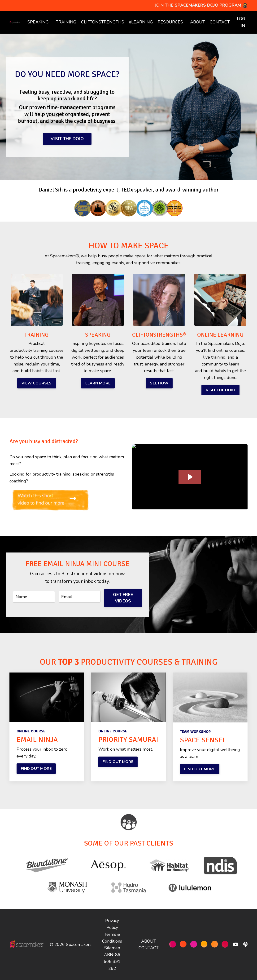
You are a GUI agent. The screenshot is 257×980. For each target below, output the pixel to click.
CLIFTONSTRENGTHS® (159, 335)
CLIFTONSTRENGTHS (103, 22)
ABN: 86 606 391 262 (112, 962)
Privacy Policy (112, 924)
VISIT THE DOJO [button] (67, 139)
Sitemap (112, 948)
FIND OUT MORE (36, 769)
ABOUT (198, 22)
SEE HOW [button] (159, 383)
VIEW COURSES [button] (37, 383)
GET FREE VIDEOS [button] (123, 598)
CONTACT (220, 22)
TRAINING (66, 22)
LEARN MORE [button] (98, 383)
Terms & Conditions (112, 938)
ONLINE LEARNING (220, 335)
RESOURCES (170, 22)
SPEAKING (38, 22)
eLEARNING (141, 22)
